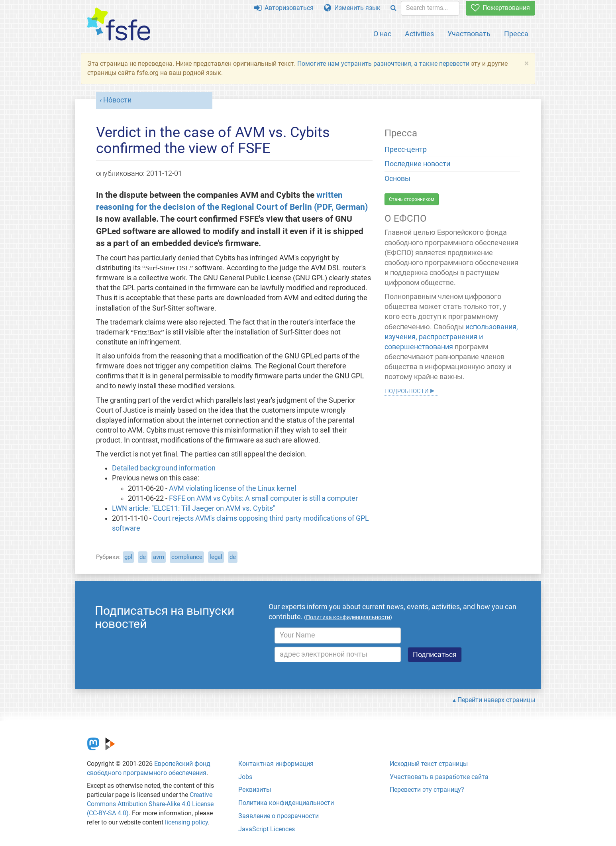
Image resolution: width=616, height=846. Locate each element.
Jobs (245, 777)
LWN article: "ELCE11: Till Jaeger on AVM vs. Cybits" (194, 508)
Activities (419, 34)
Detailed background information (164, 468)
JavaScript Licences (267, 829)
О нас (382, 34)
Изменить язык (352, 8)
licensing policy (186, 822)
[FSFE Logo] (119, 25)
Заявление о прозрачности (279, 816)
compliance (187, 557)
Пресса (516, 34)
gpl (128, 557)
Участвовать (469, 34)
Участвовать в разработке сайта (439, 777)
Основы (397, 179)
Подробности (407, 390)
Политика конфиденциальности (286, 803)
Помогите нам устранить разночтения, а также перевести (383, 64)
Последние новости (417, 164)
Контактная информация (276, 764)
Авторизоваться (284, 8)
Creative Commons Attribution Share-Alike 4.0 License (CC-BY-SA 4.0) (150, 804)
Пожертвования (500, 8)
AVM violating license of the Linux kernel (232, 488)
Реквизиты (255, 790)
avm (159, 557)
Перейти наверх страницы (496, 700)
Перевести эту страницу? (427, 790)
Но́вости (117, 100)
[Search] (393, 8)
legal (216, 557)
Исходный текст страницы (429, 764)
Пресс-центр (406, 150)
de (143, 557)
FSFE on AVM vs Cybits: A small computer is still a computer (263, 498)
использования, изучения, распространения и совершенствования (451, 337)
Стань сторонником (412, 199)
